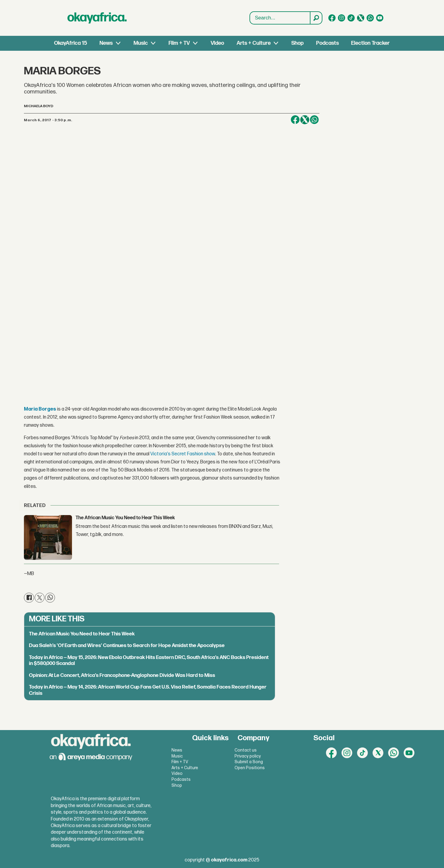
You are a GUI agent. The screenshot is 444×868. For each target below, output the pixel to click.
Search (250, 12)
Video (217, 43)
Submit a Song (249, 762)
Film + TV (179, 43)
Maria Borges (40, 409)
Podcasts (327, 43)
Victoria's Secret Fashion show (183, 454)
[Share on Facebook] (295, 120)
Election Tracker (370, 43)
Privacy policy (248, 756)
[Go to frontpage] (97, 18)
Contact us (246, 750)
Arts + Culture (254, 43)
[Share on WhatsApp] (314, 120)
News (106, 43)
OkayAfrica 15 (71, 43)
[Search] (316, 18)
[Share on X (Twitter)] (305, 120)
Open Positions (250, 768)
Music (141, 43)
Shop (297, 43)
